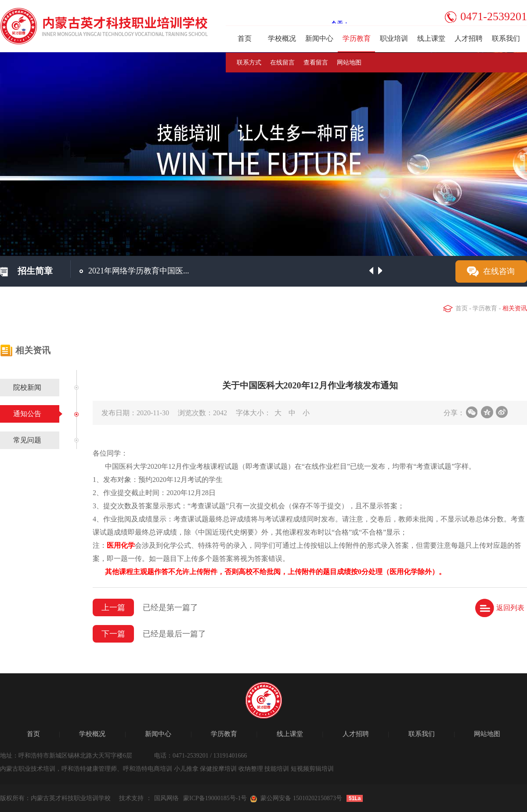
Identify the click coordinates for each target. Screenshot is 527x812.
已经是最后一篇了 (174, 634)
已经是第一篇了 (170, 607)
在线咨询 (499, 271)
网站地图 (349, 63)
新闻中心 (319, 38)
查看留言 (316, 63)
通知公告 (27, 414)
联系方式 (249, 63)
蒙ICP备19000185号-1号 (215, 798)
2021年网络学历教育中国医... (139, 271)
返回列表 (510, 608)
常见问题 (27, 440)
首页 (245, 38)
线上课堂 (431, 38)
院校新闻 (27, 387)
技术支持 (131, 798)
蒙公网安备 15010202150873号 (301, 798)
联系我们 (506, 38)
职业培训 (394, 38)
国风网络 (166, 798)
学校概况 (282, 38)
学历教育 (357, 38)
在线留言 (282, 63)
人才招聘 (469, 38)
